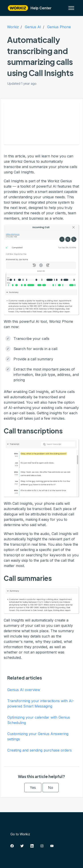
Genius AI (33, 27)
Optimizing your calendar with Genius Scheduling (39, 720)
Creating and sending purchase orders (40, 750)
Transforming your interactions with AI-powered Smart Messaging (41, 704)
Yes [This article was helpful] (33, 788)
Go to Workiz (20, 834)
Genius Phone (59, 27)
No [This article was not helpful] (51, 788)
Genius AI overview (24, 690)
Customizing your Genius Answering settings (38, 736)
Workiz (13, 27)
